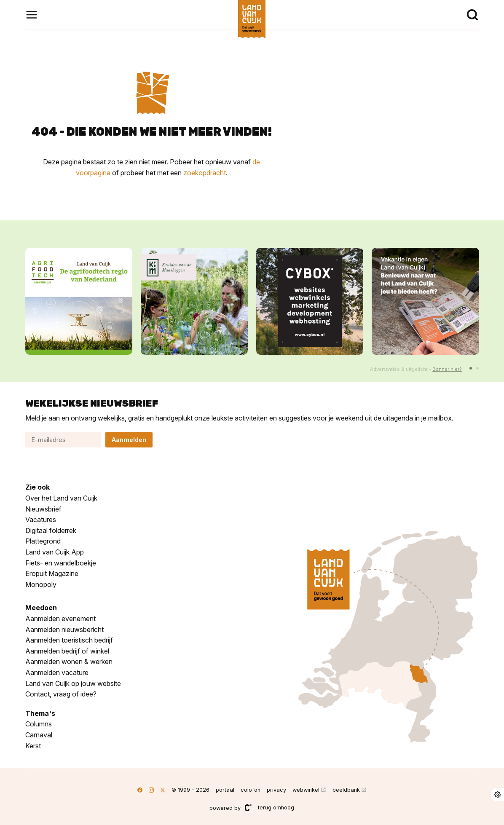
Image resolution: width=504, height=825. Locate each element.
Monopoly (41, 584)
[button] (471, 368)
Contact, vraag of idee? (61, 694)
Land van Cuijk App (55, 552)
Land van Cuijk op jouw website (73, 683)
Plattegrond (43, 541)
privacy (276, 790)
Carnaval (39, 735)
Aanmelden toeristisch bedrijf (69, 640)
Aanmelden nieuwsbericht (64, 629)
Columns (39, 724)
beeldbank (346, 790)
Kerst (33, 746)
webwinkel (306, 790)
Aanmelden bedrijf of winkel (67, 651)
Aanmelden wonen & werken (69, 662)
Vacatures (41, 520)
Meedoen (41, 608)
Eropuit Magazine (52, 573)
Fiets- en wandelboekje (61, 563)
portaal (225, 790)
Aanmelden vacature (57, 672)
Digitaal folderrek (51, 530)
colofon (251, 790)
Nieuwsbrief (43, 509)
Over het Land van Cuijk (61, 498)
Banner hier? (447, 369)
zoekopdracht (205, 173)
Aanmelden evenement (60, 619)
